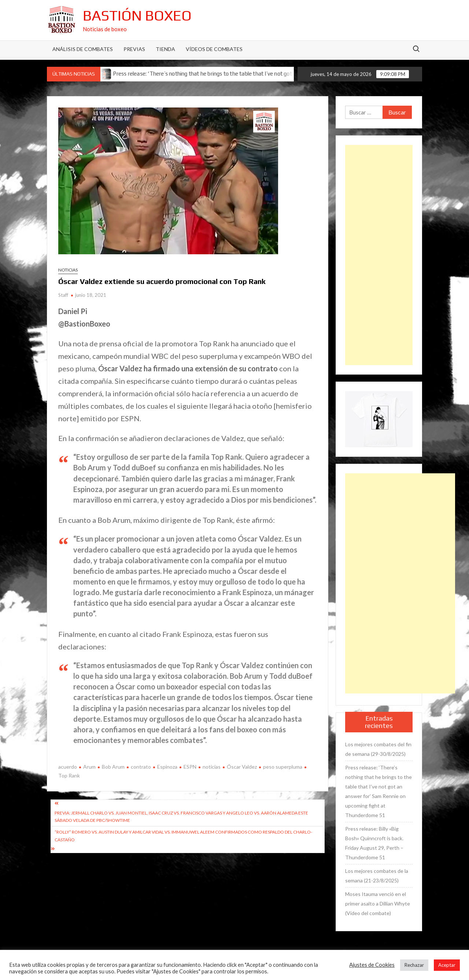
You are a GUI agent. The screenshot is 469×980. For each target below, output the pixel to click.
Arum (89, 767)
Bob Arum (113, 767)
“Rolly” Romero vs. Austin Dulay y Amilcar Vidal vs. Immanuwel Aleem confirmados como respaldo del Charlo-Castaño (183, 836)
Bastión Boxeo (137, 15)
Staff (63, 295)
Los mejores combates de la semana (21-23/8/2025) (377, 876)
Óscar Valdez (242, 767)
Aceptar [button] (447, 965)
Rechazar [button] (414, 965)
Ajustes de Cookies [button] (372, 965)
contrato (141, 767)
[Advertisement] (379, 255)
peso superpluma (283, 767)
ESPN (190, 767)
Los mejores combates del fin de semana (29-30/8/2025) (378, 749)
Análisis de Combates (83, 49)
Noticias (68, 270)
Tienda (165, 49)
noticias (212, 767)
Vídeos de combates (214, 49)
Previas (134, 49)
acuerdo (68, 767)
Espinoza (167, 767)
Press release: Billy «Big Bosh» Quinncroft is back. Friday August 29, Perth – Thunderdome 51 (374, 843)
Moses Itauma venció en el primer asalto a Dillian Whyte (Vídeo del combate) (378, 904)
